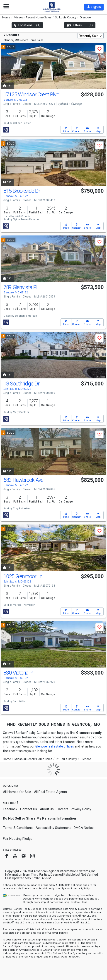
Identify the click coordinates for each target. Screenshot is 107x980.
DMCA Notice (84, 828)
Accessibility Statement (53, 828)
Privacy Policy (81, 809)
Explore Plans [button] (79, 902)
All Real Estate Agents (50, 792)
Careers (63, 809)
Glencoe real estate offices (55, 746)
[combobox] (91, 36)
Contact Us (29, 809)
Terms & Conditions (18, 828)
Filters (80, 25)
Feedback (10, 809)
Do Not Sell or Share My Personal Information (39, 818)
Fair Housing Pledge (18, 839)
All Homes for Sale (17, 792)
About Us (47, 809)
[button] (94, 7)
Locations (27, 25)
